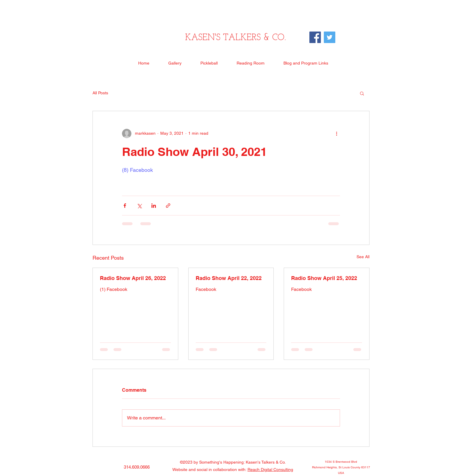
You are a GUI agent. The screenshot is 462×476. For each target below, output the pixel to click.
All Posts (100, 93)
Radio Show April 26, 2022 (133, 278)
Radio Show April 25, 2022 (324, 278)
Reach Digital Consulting (270, 470)
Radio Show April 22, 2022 (229, 278)
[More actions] (336, 134)
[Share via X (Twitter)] (139, 206)
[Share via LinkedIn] (154, 206)
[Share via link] (168, 206)
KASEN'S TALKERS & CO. (235, 38)
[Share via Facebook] (125, 206)
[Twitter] (330, 37)
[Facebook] (315, 37)
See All (363, 257)
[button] (362, 93)
